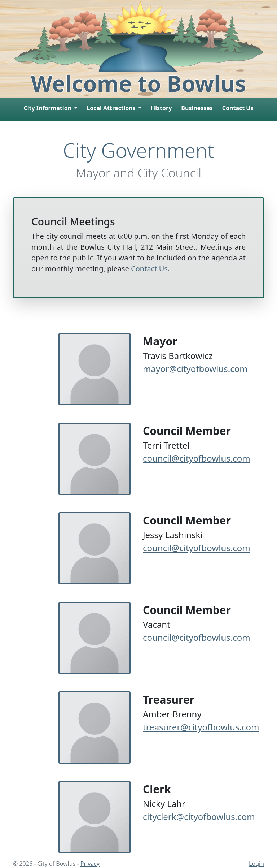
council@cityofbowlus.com (197, 458)
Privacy (90, 864)
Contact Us (238, 108)
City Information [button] (48, 108)
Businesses (197, 108)
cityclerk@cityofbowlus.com (199, 817)
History (161, 108)
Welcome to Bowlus (139, 83)
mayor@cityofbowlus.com (195, 369)
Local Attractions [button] (112, 108)
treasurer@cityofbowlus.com (201, 727)
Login (256, 864)
